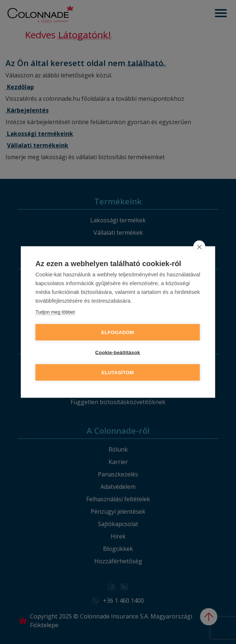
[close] (199, 247)
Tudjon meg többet (55, 312)
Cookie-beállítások (118, 352)
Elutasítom (118, 373)
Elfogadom (118, 332)
